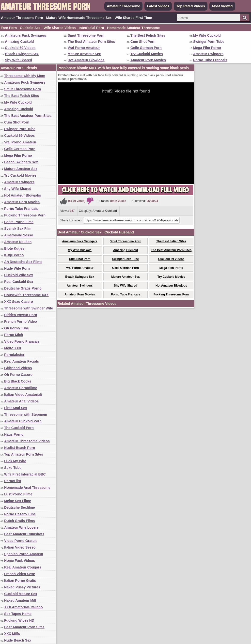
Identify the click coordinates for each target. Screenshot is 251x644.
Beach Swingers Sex (22, 54)
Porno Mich (14, 335)
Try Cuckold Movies (147, 54)
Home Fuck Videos (20, 561)
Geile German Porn (146, 48)
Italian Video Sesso (20, 547)
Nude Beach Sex (18, 640)
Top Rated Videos (191, 6)
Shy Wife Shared (18, 60)
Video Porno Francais (22, 341)
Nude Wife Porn (17, 268)
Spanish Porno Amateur (24, 554)
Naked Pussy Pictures (22, 587)
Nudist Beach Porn (20, 448)
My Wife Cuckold (207, 35)
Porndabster (14, 355)
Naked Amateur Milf (20, 600)
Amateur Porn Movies (148, 60)
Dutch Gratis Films (19, 521)
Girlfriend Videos (18, 368)
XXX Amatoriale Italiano (24, 607)
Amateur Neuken (18, 242)
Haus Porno (14, 434)
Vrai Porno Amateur (84, 48)
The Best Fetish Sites (148, 35)
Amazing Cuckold (19, 42)
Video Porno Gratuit (20, 541)
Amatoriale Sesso (19, 235)
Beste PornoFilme (19, 222)
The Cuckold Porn (19, 428)
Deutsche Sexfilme (20, 507)
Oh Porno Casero (18, 375)
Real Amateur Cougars (23, 567)
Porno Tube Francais (210, 60)
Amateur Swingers (208, 54)
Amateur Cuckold (105, 211)
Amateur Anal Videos (21, 401)
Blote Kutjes (14, 248)
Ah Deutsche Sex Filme (23, 262)
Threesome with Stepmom (26, 414)
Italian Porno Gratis (20, 581)
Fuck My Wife (15, 461)
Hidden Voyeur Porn (21, 315)
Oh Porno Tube (16, 328)
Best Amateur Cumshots (24, 534)
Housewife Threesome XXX (26, 295)
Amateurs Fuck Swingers (25, 35)
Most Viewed (222, 6)
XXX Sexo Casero (19, 302)
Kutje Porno (14, 255)
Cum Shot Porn (143, 42)
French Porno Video (21, 322)
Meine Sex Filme (18, 501)
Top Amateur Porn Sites (24, 454)
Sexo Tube (13, 468)
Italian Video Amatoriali (23, 395)
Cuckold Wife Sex (19, 275)
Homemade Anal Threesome (27, 488)
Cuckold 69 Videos (20, 48)
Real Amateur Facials (22, 361)
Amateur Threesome (123, 6)
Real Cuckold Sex (19, 282)
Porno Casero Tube (20, 514)
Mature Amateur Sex (84, 54)
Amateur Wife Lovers (21, 527)
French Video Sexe (20, 574)
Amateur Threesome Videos (27, 441)
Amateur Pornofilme (21, 388)
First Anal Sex (16, 408)
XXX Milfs (12, 634)
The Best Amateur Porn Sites (91, 42)
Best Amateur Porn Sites (24, 627)
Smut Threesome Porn (86, 35)
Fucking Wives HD (19, 620)
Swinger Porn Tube (209, 42)
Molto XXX (13, 348)
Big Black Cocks (18, 381)
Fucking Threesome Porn (25, 215)
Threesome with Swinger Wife (29, 308)
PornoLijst (13, 481)
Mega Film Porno (207, 48)
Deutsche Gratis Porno (23, 288)
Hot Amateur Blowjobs (86, 60)
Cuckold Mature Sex (21, 594)
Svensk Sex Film (18, 229)
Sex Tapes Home (18, 614)
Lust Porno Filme (18, 494)
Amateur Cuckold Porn (23, 421)
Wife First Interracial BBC (25, 474)
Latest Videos (158, 6)
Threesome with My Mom (25, 76)
